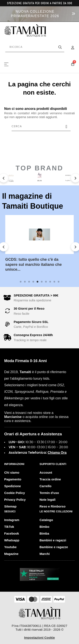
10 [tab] (59, 282)
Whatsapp (12, 540)
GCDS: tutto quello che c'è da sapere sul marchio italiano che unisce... (33, 264)
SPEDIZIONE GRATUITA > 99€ (36, 295)
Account (46, 472)
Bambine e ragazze (54, 547)
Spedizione (13, 486)
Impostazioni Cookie (40, 638)
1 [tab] (21, 282)
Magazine (11, 554)
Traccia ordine (50, 479)
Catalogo (46, 520)
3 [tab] (29, 282)
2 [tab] (25, 282)
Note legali (48, 500)
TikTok (9, 527)
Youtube (10, 547)
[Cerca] (41, 127)
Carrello (46, 486)
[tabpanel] (39, 247)
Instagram (12, 520)
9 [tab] (54, 282)
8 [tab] (50, 282)
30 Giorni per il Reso (29, 308)
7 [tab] (46, 282)
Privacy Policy (15, 500)
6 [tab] (42, 282)
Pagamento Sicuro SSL (31, 322)
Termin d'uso (49, 493)
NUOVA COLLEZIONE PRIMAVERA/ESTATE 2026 (35, 14)
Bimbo (45, 527)
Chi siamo (12, 472)
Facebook (12, 533)
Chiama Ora (57, 453)
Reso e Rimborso (53, 506)
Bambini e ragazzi (53, 540)
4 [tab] (33, 282)
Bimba (44, 533)
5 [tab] (37, 282)
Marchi (45, 554)
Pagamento (13, 479)
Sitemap (10, 506)
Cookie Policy (15, 493)
